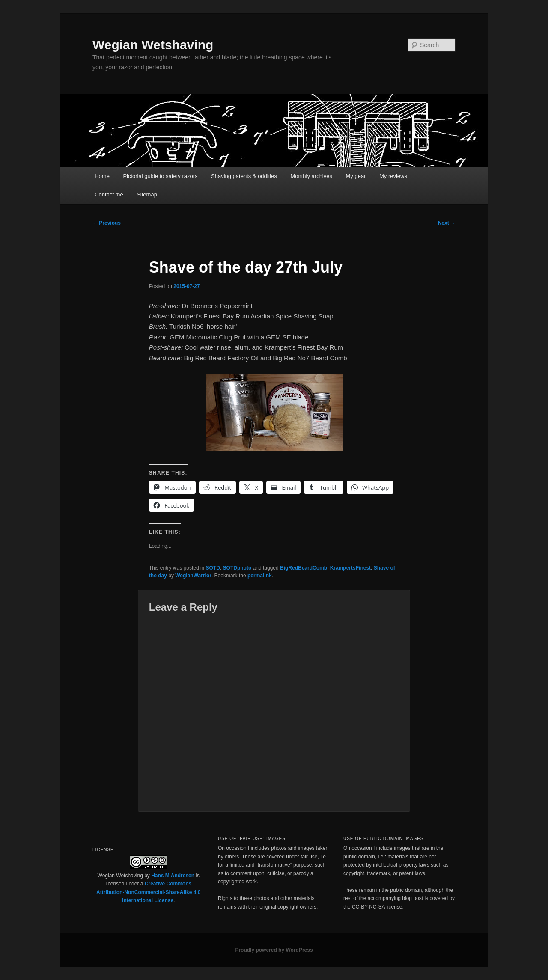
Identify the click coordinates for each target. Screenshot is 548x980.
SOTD (213, 568)
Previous (107, 223)
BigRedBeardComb (304, 568)
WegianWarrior (193, 576)
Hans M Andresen (173, 876)
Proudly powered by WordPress (274, 950)
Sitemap (147, 195)
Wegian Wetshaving (153, 45)
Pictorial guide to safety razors (160, 176)
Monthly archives (311, 176)
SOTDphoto (237, 568)
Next (447, 223)
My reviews (393, 176)
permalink (260, 576)
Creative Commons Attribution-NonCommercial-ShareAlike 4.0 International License (148, 892)
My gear (356, 176)
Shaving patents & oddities (244, 176)
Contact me (109, 195)
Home (102, 176)
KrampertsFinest (350, 568)
